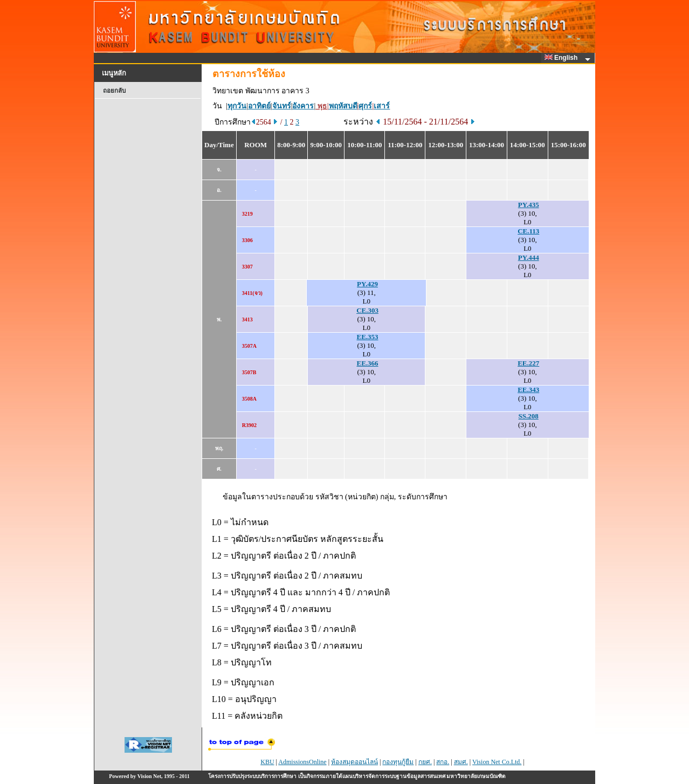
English (563, 58)
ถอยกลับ (114, 91)
